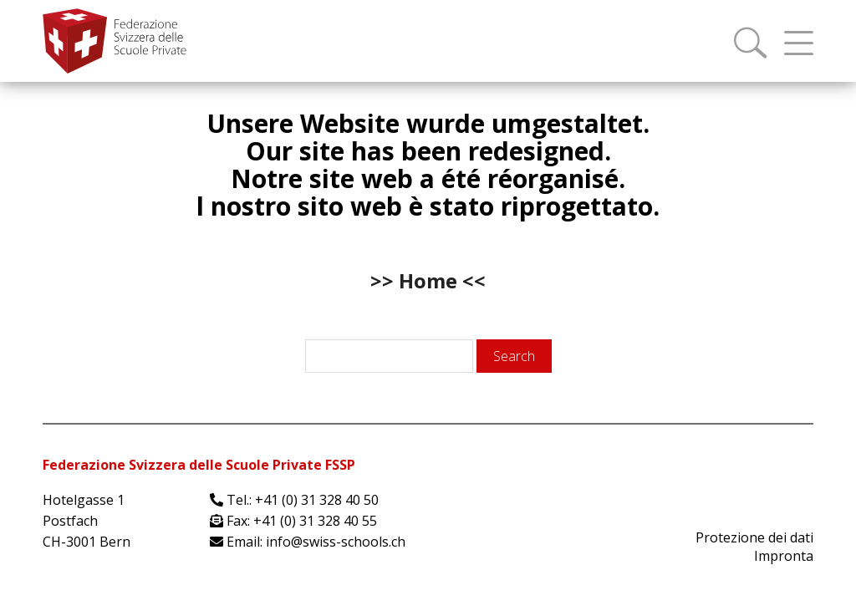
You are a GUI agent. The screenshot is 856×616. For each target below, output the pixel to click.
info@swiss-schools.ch (336, 542)
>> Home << (428, 280)
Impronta (784, 556)
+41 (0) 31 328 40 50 (317, 500)
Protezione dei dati (754, 537)
